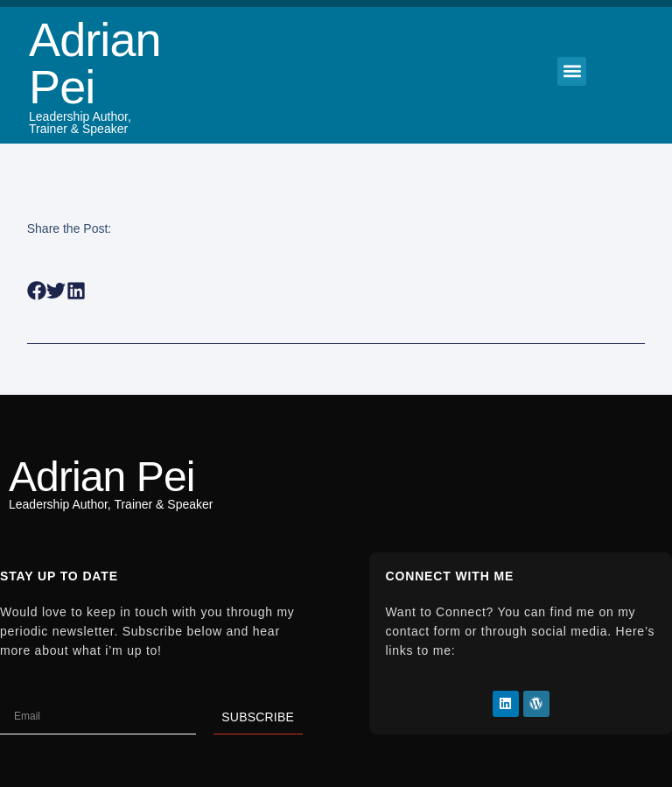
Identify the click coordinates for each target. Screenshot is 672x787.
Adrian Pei (95, 63)
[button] (572, 71)
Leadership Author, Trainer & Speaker (80, 123)
